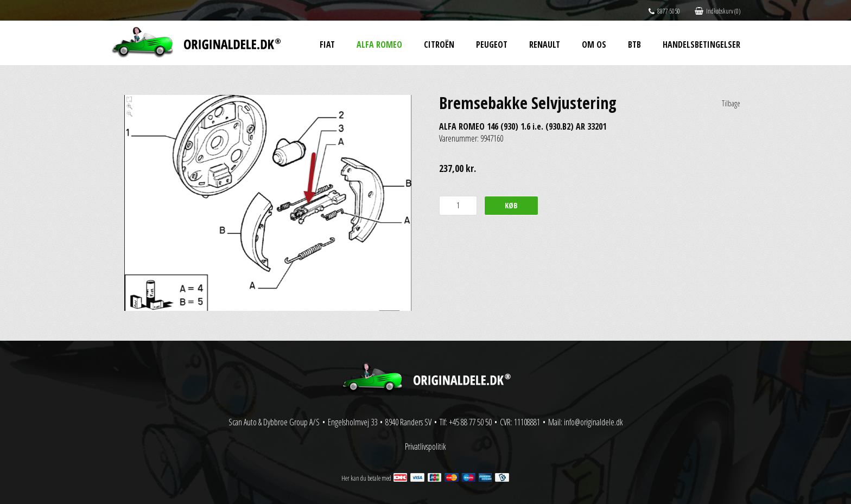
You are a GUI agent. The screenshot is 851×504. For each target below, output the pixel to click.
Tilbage (731, 103)
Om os (594, 44)
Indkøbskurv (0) (717, 11)
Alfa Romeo (379, 44)
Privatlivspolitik (426, 446)
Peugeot (492, 44)
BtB (634, 44)
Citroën (439, 44)
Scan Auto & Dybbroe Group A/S (274, 422)
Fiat (327, 44)
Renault (545, 44)
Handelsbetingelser (701, 44)
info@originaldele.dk (593, 422)
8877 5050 (664, 11)
